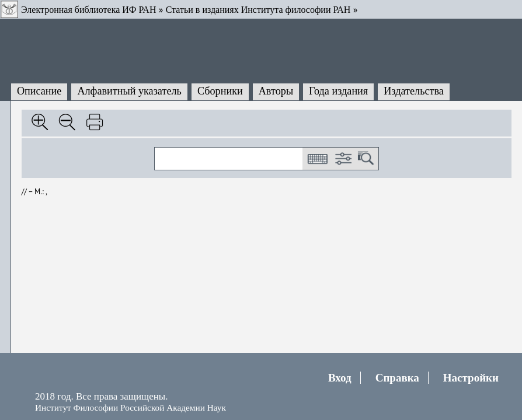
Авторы (276, 91)
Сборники (220, 91)
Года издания (338, 91)
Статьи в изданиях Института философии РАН (258, 10)
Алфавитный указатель (129, 91)
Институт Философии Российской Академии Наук (130, 407)
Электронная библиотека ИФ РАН (88, 10)
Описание (39, 91)
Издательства (414, 91)
